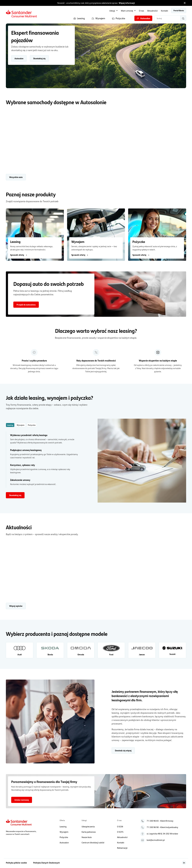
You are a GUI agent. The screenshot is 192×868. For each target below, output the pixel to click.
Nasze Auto (87, 837)
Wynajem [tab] (21, 425)
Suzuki (172, 654)
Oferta (62, 820)
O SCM (120, 826)
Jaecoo (142, 654)
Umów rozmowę (22, 800)
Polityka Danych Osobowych (46, 863)
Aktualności (152, 11)
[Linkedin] (184, 863)
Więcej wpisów (16, 606)
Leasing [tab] (10, 425)
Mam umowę (127, 11)
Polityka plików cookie (16, 863)
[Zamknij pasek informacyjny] (185, 3)
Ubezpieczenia (88, 826)
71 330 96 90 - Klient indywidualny (162, 827)
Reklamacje (122, 848)
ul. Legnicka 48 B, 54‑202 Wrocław (162, 834)
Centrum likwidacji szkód (93, 842)
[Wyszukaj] (183, 18)
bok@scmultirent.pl (156, 840)
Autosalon (143, 18)
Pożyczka (118, 18)
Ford (111, 654)
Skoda (50, 654)
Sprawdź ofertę (19, 255)
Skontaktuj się (39, 58)
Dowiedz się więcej (123, 750)
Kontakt (164, 11)
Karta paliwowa (89, 832)
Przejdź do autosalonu (26, 305)
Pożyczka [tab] (32, 425)
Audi (20, 654)
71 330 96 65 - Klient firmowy (160, 821)
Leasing (79, 18)
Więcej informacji (127, 3)
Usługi (112, 11)
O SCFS (120, 832)
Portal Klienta (179, 10)
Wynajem (98, 18)
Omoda (81, 654)
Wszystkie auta (16, 177)
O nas (141, 11)
